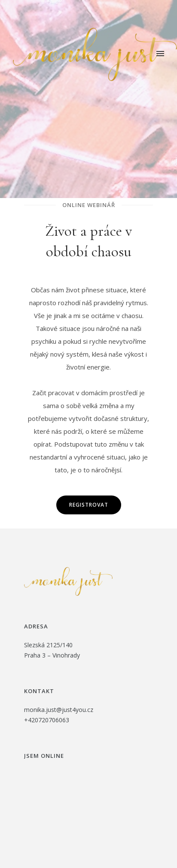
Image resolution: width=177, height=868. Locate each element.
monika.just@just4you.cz (59, 710)
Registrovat (89, 505)
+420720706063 (47, 720)
